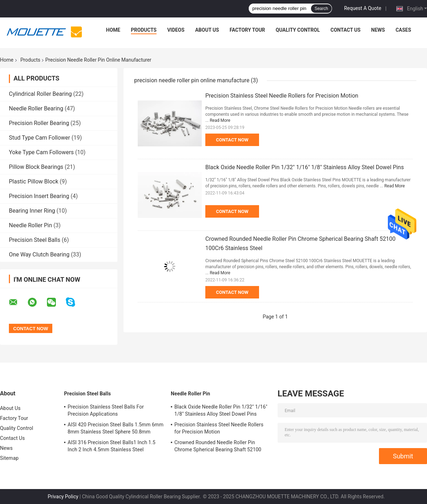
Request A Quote (363, 8)
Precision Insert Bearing (39, 196)
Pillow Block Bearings (36, 167)
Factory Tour (247, 30)
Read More (220, 120)
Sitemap (9, 458)
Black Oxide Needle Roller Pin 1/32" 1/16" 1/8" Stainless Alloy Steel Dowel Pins (305, 167)
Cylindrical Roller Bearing (40, 94)
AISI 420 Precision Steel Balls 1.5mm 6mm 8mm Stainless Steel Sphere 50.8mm (115, 428)
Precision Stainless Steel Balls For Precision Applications (106, 410)
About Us (207, 30)
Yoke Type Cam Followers (41, 152)
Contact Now (232, 140)
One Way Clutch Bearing (39, 254)
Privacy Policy (63, 497)
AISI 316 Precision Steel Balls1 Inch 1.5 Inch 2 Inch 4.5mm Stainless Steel (112, 446)
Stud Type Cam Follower (39, 138)
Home (113, 30)
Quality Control (298, 30)
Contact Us (346, 30)
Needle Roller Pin (30, 225)
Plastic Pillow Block (34, 181)
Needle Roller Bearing (36, 108)
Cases (404, 30)
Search (321, 9)
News (378, 30)
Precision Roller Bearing (39, 123)
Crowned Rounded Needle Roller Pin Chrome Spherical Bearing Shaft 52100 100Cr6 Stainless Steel (218, 447)
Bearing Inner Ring (32, 211)
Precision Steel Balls (35, 240)
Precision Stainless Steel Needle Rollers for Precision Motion (282, 96)
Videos (176, 30)
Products (144, 30)
